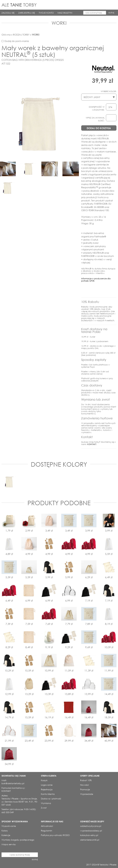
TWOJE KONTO (46, 13)
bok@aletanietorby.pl (13, 783)
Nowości (84, 785)
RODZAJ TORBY (21, 35)
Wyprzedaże (87, 794)
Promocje (85, 789)
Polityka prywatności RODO (55, 835)
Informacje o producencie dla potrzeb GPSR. (96, 280)
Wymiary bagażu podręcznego (18, 840)
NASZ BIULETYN (65, 13)
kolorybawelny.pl (89, 835)
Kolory (5, 831)
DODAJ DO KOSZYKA (99, 128)
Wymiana (46, 803)
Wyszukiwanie (9, 826)
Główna (6, 35)
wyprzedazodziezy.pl (91, 831)
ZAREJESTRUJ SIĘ (27, 13)
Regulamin (47, 831)
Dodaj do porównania (17, 41)
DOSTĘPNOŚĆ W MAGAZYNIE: (97, 108)
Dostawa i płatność (51, 799)
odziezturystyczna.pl (91, 826)
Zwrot (44, 808)
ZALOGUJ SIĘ (8, 13)
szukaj (111, 13)
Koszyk (44, 780)
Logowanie (47, 785)
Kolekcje (6, 835)
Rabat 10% (86, 780)
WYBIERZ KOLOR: (109, 91)
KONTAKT (92, 444)
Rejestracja (47, 789)
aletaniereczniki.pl (90, 840)
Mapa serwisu (9, 844)
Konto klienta (48, 794)
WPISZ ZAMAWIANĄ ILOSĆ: (95, 119)
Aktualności (47, 826)
